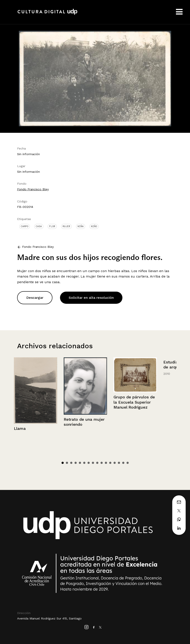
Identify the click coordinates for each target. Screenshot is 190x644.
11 (106, 463)
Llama (20, 428)
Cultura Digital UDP (47, 14)
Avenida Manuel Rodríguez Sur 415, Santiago (49, 618)
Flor (52, 226)
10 (102, 463)
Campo (25, 226)
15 (123, 463)
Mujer (66, 226)
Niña (81, 226)
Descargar (35, 298)
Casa (39, 226)
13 (115, 463)
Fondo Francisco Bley (33, 189)
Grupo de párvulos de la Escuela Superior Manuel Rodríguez (134, 402)
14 (119, 463)
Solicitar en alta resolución (91, 298)
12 (110, 463)
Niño (94, 226)
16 (128, 463)
